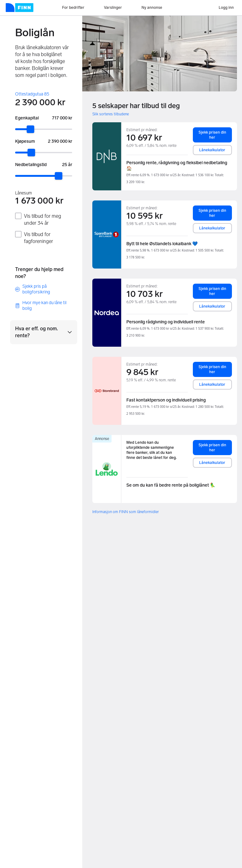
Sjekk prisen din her (212, 135)
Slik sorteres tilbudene (111, 114)
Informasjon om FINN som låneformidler (126, 512)
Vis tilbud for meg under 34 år (43, 220)
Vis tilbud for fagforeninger (38, 238)
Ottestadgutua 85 (32, 94)
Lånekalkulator (212, 150)
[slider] (31, 129)
